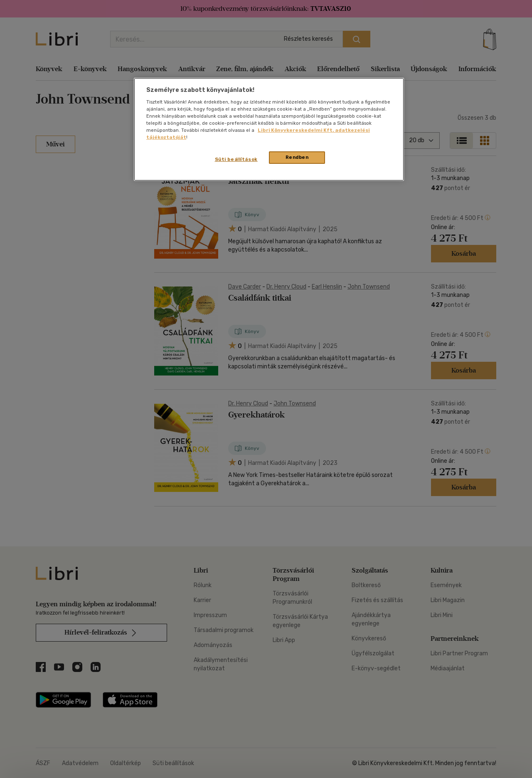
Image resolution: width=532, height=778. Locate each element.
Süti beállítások (236, 159)
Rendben (297, 157)
